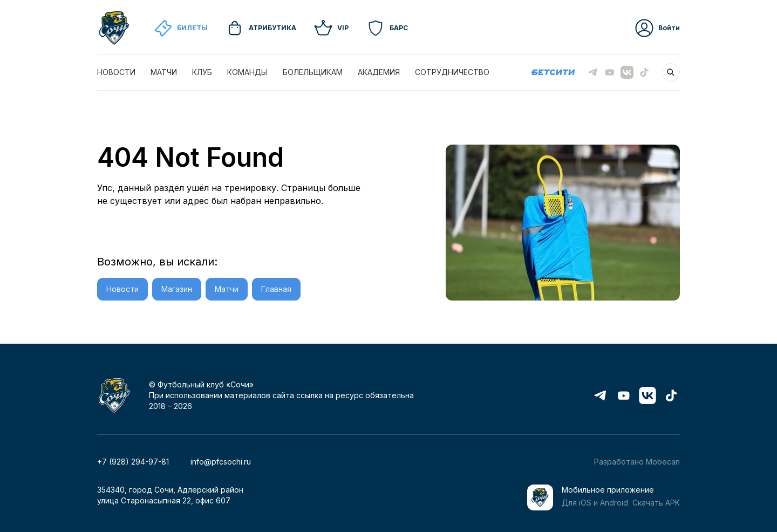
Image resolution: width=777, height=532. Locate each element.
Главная (276, 289)
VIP (331, 28)
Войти (657, 28)
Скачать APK (656, 503)
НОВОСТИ (116, 72)
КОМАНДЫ (247, 72)
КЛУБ (202, 72)
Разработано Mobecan (637, 462)
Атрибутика (261, 28)
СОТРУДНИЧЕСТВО (452, 72)
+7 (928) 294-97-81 (133, 462)
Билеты (180, 28)
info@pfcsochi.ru (221, 462)
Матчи (227, 289)
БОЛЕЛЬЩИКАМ (313, 72)
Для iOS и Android (595, 503)
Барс (387, 28)
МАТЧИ (164, 72)
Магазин (177, 289)
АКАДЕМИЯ (379, 72)
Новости (122, 289)
